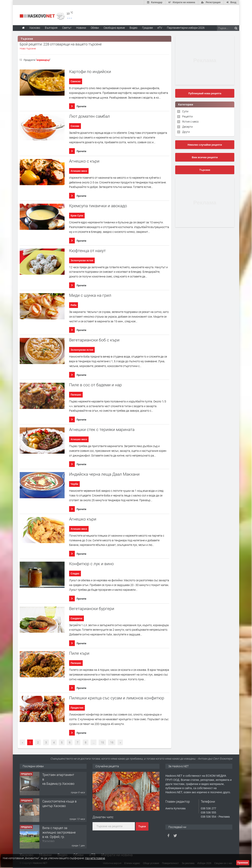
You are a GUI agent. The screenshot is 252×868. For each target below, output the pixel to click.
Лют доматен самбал (89, 116)
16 (112, 742)
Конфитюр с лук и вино (91, 564)
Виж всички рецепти (205, 157)
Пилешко (76, 395)
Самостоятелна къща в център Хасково (59, 803)
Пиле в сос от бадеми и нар (95, 385)
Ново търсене (28, 48)
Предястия (77, 708)
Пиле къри (79, 653)
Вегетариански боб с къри (94, 340)
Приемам (243, 863)
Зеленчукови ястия (82, 261)
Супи (185, 111)
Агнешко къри (83, 519)
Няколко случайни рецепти (205, 145)
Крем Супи (77, 216)
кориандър (43, 60)
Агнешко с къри (84, 161)
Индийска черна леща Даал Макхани (104, 474)
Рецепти (187, 116)
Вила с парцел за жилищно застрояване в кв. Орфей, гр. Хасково (59, 834)
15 (102, 742)
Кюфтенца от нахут (87, 251)
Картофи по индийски (90, 72)
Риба (74, 305)
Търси (142, 826)
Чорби (74, 484)
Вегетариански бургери (92, 609)
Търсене (205, 170)
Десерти (187, 127)
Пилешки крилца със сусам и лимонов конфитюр (117, 698)
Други (186, 132)
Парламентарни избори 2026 (186, 28)
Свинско (76, 81)
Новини (81, 28)
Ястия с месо (190, 122)
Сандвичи (76, 618)
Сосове (75, 126)
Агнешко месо (79, 171)
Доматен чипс (103, 817)
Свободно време (114, 28)
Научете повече (95, 858)
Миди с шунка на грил (90, 295)
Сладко (75, 574)
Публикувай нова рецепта (205, 93)
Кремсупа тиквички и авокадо (98, 206)
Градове (147, 28)
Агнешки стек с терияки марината (102, 429)
